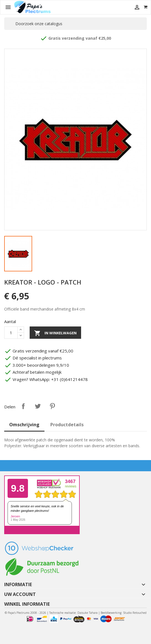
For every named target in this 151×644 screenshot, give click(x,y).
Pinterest (52, 406)
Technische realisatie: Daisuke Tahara (73, 613)
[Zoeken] (75, 24)
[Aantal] (11, 333)
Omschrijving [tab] (24, 425)
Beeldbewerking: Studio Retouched (124, 613)
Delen (23, 406)
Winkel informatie (27, 604)
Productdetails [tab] (67, 425)
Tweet (38, 406)
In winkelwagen (55, 333)
